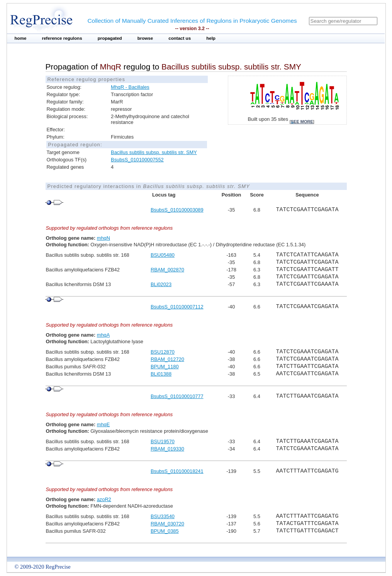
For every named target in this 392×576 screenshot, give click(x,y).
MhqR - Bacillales (130, 87)
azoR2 (104, 499)
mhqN (104, 238)
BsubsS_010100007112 (177, 307)
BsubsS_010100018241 (177, 471)
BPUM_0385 (165, 531)
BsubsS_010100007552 (137, 160)
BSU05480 (163, 255)
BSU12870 (163, 352)
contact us (180, 38)
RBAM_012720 (167, 359)
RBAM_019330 (167, 449)
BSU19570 (163, 441)
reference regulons (62, 38)
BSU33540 (163, 516)
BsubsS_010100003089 (177, 210)
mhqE (103, 424)
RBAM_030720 (167, 524)
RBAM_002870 (167, 270)
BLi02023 (161, 284)
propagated (110, 38)
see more (302, 122)
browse (145, 38)
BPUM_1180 (165, 367)
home (21, 38)
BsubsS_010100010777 (177, 396)
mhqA (103, 335)
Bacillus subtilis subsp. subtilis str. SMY (154, 152)
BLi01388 (161, 374)
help (211, 38)
